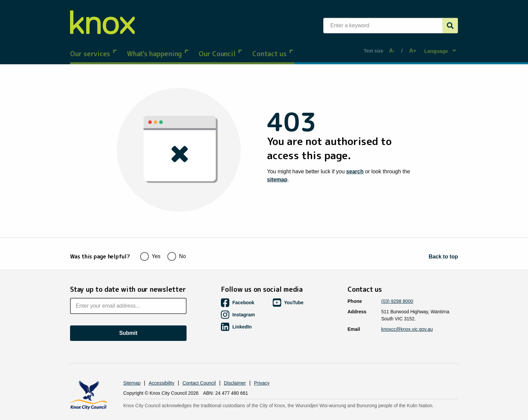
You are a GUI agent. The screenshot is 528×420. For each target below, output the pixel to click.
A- (393, 48)
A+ (411, 48)
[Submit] (450, 26)
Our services (93, 47)
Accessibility (162, 370)
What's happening (158, 47)
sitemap (277, 173)
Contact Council (199, 370)
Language (437, 47)
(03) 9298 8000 (397, 288)
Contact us (273, 47)
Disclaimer (235, 370)
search (355, 165)
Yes (150, 242)
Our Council (220, 47)
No (177, 242)
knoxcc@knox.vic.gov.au (407, 316)
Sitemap (132, 370)
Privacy (262, 370)
